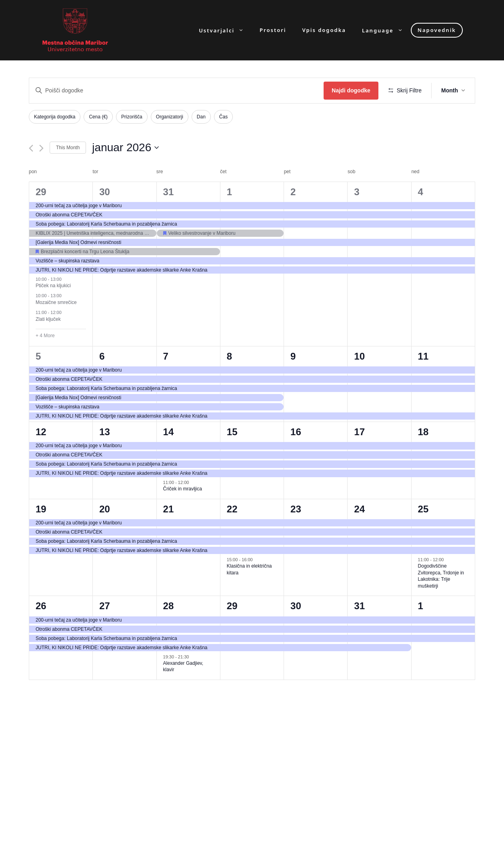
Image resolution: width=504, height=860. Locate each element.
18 (423, 432)
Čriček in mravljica (183, 489)
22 (232, 509)
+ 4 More (45, 336)
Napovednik (437, 30)
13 (105, 432)
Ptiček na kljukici (53, 286)
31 (169, 192)
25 (423, 509)
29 (41, 192)
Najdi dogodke (351, 90)
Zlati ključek (48, 319)
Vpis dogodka (324, 30)
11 (423, 356)
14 (169, 432)
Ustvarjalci (225, 30)
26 (41, 606)
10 (359, 356)
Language (386, 30)
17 (359, 432)
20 (105, 509)
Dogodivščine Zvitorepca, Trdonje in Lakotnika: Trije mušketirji (441, 576)
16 (296, 432)
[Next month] (41, 148)
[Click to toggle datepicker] (125, 148)
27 (105, 606)
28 (169, 606)
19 (41, 509)
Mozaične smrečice (56, 302)
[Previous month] (31, 148)
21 (169, 509)
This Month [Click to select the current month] (68, 148)
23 (296, 509)
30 (105, 192)
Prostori (273, 30)
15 (232, 432)
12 (41, 432)
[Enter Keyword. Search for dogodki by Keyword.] (176, 91)
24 (359, 509)
